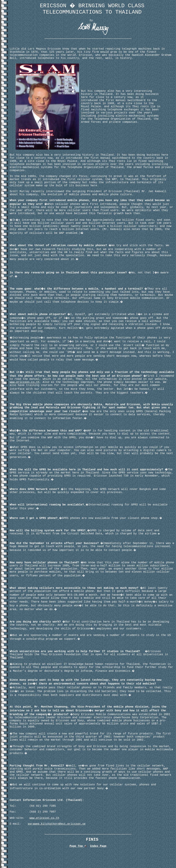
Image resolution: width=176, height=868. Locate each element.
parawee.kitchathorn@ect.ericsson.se (57, 824)
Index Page (98, 846)
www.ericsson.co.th (24, 382)
